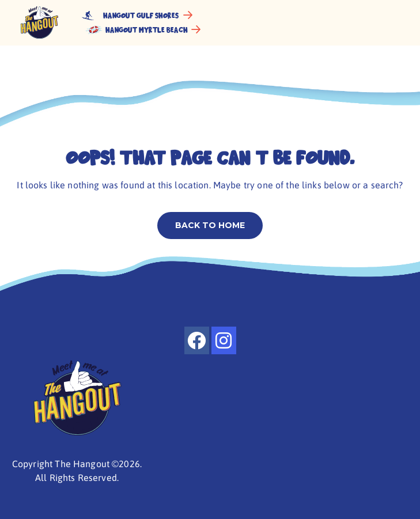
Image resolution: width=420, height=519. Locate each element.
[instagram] (224, 340)
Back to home (210, 225)
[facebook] (197, 340)
